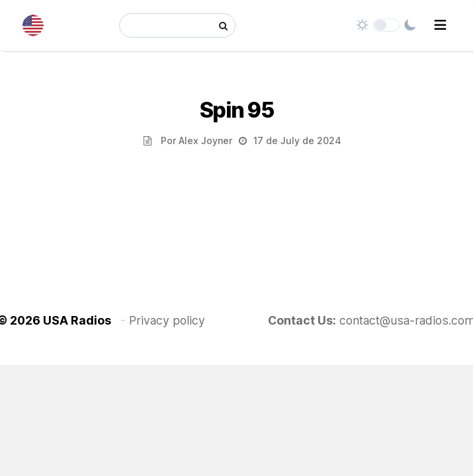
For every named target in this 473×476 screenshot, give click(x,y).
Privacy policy (167, 320)
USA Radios (77, 320)
